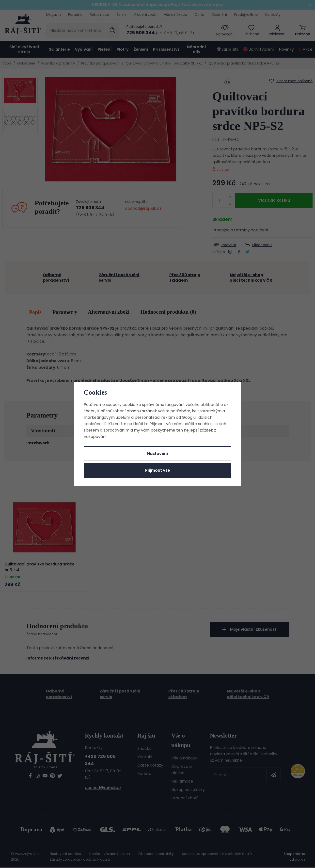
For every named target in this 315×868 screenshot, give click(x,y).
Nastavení (158, 454)
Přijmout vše (158, 470)
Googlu (189, 417)
